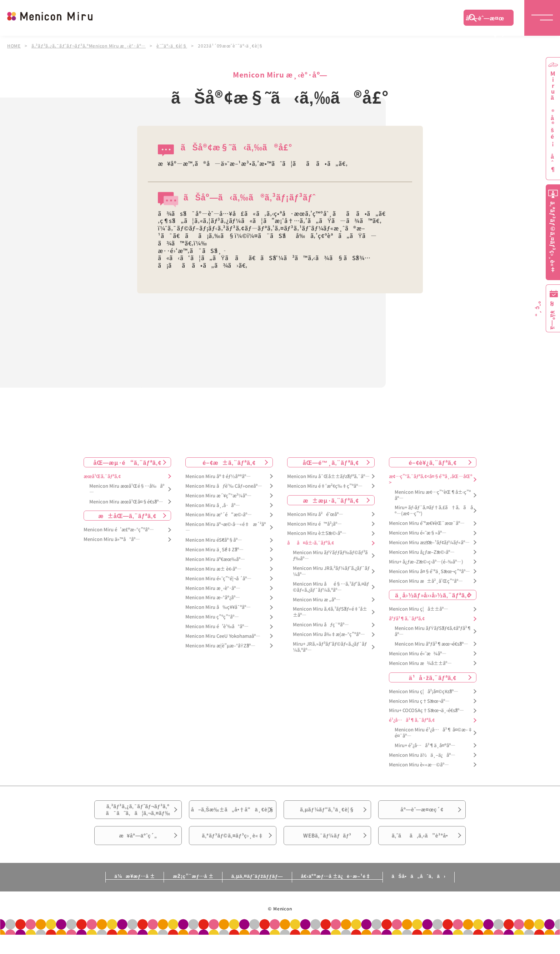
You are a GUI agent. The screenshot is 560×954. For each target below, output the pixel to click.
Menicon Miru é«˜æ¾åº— (418, 653)
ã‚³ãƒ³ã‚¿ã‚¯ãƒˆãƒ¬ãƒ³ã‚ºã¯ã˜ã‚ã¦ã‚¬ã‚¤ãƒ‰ (138, 813)
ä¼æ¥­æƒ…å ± (114, 895)
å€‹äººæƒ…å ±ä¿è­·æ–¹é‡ (346, 895)
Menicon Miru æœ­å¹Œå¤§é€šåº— (126, 501)
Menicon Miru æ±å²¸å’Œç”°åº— (426, 581)
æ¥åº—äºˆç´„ (138, 852)
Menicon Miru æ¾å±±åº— (420, 663)
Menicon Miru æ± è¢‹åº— (213, 569)
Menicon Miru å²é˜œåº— (315, 514)
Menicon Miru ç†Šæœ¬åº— (419, 701)
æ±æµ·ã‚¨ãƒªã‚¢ (331, 500)
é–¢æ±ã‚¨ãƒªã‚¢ (229, 462)
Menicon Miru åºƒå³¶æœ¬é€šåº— (431, 644)
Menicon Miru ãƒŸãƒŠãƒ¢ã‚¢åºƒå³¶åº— (433, 631)
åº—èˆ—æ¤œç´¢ (485, 20)
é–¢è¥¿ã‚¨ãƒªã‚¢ (432, 462)
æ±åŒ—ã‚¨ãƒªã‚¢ (127, 516)
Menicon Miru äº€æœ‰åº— (215, 559)
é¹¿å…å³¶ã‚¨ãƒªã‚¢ (412, 720)
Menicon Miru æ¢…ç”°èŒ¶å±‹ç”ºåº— (433, 495)
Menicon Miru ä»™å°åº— (112, 539)
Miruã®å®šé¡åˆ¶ (553, 122)
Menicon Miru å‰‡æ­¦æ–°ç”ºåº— (329, 634)
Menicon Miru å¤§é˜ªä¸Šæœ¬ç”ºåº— (429, 571)
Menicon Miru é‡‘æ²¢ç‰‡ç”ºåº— (325, 486)
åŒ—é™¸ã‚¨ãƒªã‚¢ (331, 462)
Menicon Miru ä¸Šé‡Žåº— (214, 549)
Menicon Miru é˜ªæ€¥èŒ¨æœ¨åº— (427, 523)
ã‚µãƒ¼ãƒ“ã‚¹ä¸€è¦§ (327, 812)
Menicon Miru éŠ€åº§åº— (214, 540)
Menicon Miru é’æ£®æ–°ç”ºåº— (119, 530)
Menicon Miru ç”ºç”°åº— (212, 617)
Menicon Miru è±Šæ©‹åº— (317, 533)
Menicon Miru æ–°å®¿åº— (213, 598)
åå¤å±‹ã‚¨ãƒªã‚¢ (311, 543)
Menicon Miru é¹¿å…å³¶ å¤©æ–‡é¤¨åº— (434, 733)
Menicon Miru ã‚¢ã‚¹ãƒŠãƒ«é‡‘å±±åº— (330, 612)
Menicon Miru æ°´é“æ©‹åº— (219, 515)
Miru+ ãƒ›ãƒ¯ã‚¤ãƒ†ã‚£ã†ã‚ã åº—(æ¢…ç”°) (434, 511)
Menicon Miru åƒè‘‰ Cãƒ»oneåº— (224, 486)
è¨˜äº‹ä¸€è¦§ (173, 46)
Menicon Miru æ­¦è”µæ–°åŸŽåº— (220, 645)
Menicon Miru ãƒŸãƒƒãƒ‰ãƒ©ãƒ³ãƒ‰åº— (330, 555)
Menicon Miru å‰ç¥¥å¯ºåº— (218, 607)
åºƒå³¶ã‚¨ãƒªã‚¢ (407, 619)
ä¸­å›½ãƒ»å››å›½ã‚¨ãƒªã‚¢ (433, 595)
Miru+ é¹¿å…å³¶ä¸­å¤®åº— (425, 745)
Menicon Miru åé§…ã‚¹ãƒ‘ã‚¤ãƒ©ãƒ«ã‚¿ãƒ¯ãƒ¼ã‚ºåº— (331, 587)
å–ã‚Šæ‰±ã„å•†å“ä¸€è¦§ (233, 816)
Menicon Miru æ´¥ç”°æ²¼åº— (218, 495)
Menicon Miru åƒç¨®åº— (321, 625)
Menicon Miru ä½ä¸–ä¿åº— (422, 755)
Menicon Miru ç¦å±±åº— (419, 609)
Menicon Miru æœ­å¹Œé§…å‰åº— (127, 489)
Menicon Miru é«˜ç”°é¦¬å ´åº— (218, 578)
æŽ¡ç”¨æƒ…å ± (182, 895)
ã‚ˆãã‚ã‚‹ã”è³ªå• (422, 852)
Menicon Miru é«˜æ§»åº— (418, 533)
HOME (14, 46)
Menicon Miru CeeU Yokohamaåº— (223, 636)
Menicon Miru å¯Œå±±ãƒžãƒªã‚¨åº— (328, 476)
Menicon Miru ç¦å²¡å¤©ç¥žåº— (424, 691)
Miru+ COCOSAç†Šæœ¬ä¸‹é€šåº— (426, 710)
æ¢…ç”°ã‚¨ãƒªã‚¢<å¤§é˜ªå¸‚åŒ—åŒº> (431, 479)
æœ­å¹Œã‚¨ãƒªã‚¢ (102, 476)
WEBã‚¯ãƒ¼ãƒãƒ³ (327, 852)
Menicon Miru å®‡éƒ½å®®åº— (218, 476)
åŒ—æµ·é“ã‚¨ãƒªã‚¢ (127, 462)
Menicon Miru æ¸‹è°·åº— (213, 588)
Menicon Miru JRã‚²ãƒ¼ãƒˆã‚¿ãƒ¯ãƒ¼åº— (331, 571)
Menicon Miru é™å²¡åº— (314, 524)
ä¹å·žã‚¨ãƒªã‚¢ (433, 677)
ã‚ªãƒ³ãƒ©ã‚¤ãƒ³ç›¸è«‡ (233, 852)
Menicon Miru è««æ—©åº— (419, 764)
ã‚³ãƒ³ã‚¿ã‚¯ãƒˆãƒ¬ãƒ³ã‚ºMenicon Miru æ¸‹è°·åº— (89, 46)
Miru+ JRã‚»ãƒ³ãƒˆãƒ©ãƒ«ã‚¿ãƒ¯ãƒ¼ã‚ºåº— (330, 647)
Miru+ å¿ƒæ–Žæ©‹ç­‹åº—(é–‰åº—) (426, 562)
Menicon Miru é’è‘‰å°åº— (217, 626)
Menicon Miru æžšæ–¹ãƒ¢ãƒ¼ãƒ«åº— (429, 542)
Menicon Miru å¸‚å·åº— (213, 505)
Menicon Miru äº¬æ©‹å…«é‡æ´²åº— (226, 527)
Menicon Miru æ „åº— (317, 599)
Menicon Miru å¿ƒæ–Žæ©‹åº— (422, 552)
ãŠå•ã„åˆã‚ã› (438, 895)
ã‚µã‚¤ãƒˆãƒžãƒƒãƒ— (256, 895)
